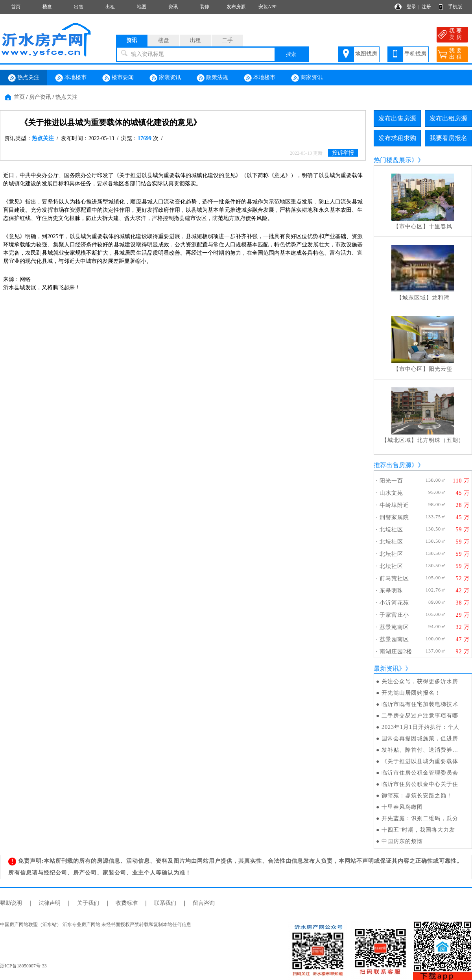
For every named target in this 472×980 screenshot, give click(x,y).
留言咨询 (204, 903)
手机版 (455, 7)
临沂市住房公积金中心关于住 (420, 784)
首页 (16, 7)
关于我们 (88, 903)
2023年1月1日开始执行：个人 (420, 727)
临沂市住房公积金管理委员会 (420, 773)
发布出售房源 (397, 118)
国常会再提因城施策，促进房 (420, 739)
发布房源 (236, 7)
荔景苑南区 (394, 627)
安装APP (267, 7)
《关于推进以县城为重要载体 (420, 761)
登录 (411, 7)
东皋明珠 (391, 591)
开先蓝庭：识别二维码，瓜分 (420, 818)
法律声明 (50, 903)
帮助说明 (11, 903)
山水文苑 (391, 493)
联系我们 (165, 903)
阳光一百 (391, 481)
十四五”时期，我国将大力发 (418, 830)
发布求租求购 (397, 138)
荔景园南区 (394, 639)
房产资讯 (40, 97)
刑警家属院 (394, 517)
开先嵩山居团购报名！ (411, 693)
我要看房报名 (448, 138)
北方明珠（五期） (441, 440)
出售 (79, 7)
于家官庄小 (394, 615)
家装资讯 (165, 78)
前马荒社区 (394, 578)
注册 (426, 7)
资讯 (173, 7)
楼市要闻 (118, 78)
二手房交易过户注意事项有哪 (420, 716)
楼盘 (47, 7)
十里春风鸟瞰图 (402, 807)
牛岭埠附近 (394, 505)
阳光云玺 (441, 369)
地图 (142, 7)
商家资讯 (307, 78)
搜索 (291, 54)
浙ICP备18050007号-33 (23, 966)
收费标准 (127, 903)
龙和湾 (441, 298)
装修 (205, 7)
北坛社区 (391, 530)
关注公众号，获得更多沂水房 (420, 681)
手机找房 (415, 54)
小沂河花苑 (394, 603)
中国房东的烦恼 (402, 841)
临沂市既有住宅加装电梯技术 (420, 704)
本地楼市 (71, 78)
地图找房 (366, 54)
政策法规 (212, 78)
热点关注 (24, 78)
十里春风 (441, 227)
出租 (110, 7)
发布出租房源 (448, 118)
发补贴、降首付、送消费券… (420, 750)
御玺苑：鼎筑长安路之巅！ (417, 796)
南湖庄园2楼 (396, 652)
